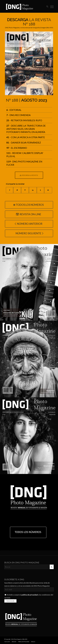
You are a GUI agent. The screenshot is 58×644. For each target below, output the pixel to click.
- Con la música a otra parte (26, 137)
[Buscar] (46, 7)
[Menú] (51, 7)
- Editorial (14, 110)
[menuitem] (46, 7)
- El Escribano (17, 148)
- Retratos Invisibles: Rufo (24, 120)
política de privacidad (30, 595)
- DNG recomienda (18, 115)
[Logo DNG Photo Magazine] (24, 7)
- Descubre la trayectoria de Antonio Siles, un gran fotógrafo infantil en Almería (26, 129)
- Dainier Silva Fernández (24, 143)
